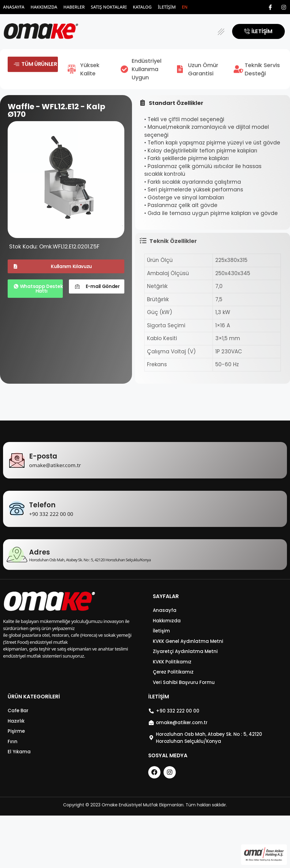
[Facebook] (270, 7)
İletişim (167, 7)
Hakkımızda (44, 7)
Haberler (74, 7)
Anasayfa (14, 7)
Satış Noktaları (109, 7)
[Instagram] (284, 7)
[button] (221, 31)
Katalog (142, 7)
